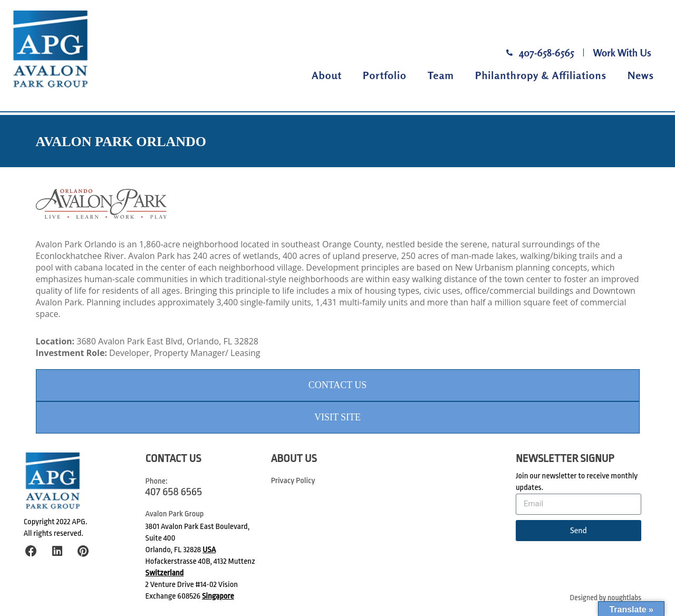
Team (441, 75)
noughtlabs (624, 598)
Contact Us (338, 385)
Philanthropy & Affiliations (541, 75)
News (641, 75)
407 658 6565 (174, 492)
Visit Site (337, 417)
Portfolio (385, 75)
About (327, 75)
